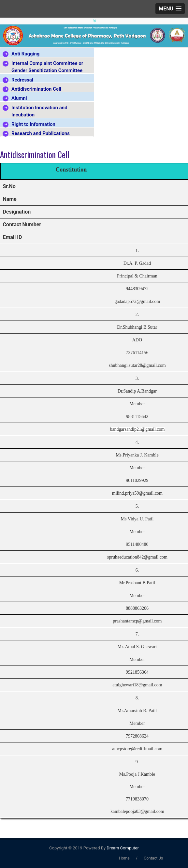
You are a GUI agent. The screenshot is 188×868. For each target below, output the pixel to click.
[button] (170, 9)
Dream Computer (122, 848)
